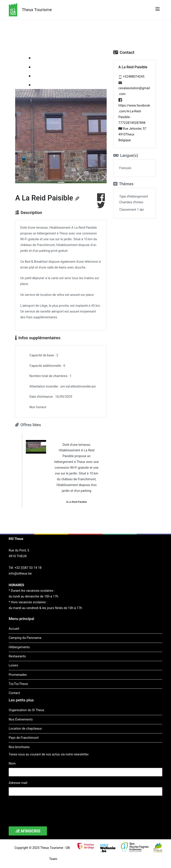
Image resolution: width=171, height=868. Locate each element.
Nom (12, 764)
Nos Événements (21, 720)
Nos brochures (19, 747)
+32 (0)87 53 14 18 (28, 568)
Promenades (18, 675)
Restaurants (17, 656)
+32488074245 (133, 77)
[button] (22, 471)
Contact (14, 693)
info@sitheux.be (20, 574)
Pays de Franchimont (24, 738)
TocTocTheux (18, 684)
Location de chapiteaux (25, 729)
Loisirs (13, 665)
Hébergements (19, 647)
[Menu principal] (158, 10)
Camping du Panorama (25, 638)
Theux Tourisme (37, 10)
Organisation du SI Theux (26, 710)
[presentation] (43, 808)
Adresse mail (18, 783)
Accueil (14, 629)
